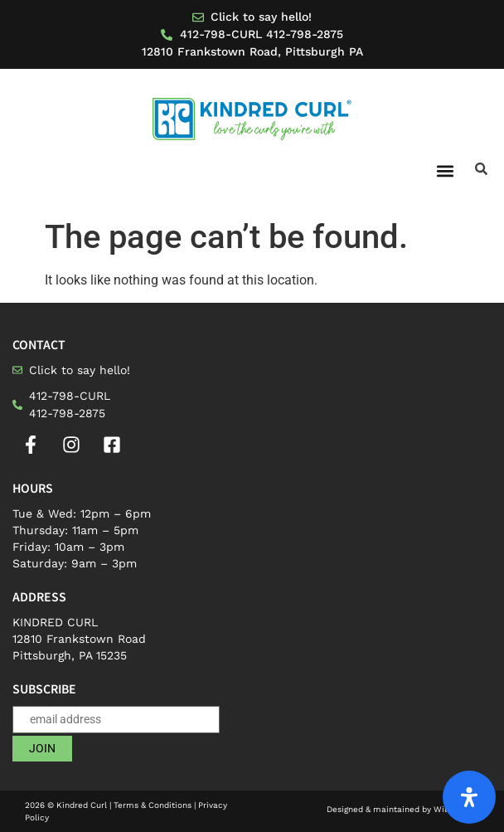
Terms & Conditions (153, 805)
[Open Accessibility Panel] (469, 797)
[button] (445, 170)
